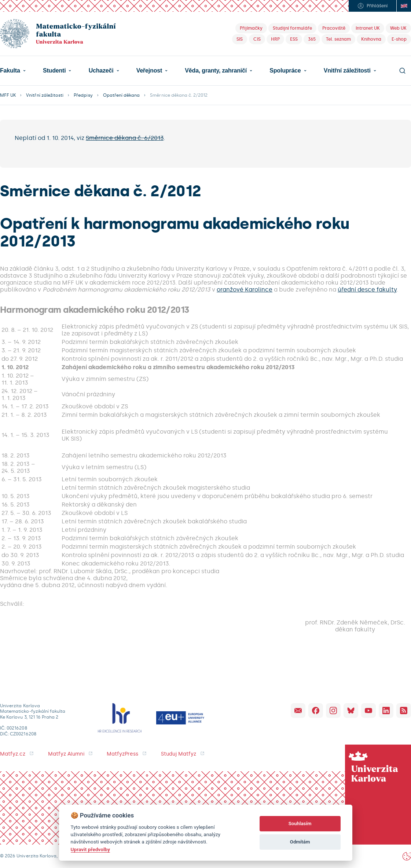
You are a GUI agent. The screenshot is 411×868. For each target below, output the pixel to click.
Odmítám (300, 842)
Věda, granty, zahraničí (216, 71)
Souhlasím (300, 824)
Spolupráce (285, 71)
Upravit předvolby (90, 849)
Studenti (54, 71)
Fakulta (10, 71)
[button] (13, 71)
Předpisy (83, 95)
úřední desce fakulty (367, 290)
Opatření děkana (122, 95)
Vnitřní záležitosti (347, 71)
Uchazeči (101, 71)
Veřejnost (149, 71)
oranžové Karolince (245, 290)
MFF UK (8, 95)
